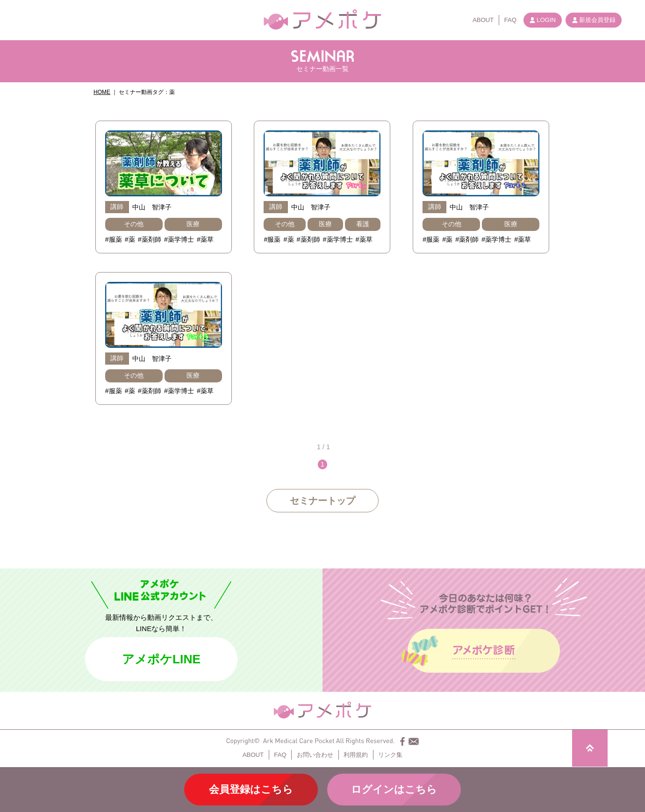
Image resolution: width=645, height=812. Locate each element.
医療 (193, 224)
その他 (134, 224)
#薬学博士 (179, 239)
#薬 (130, 239)
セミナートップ (322, 501)
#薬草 (205, 239)
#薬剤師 (150, 239)
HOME (102, 92)
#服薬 (114, 239)
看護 (363, 224)
